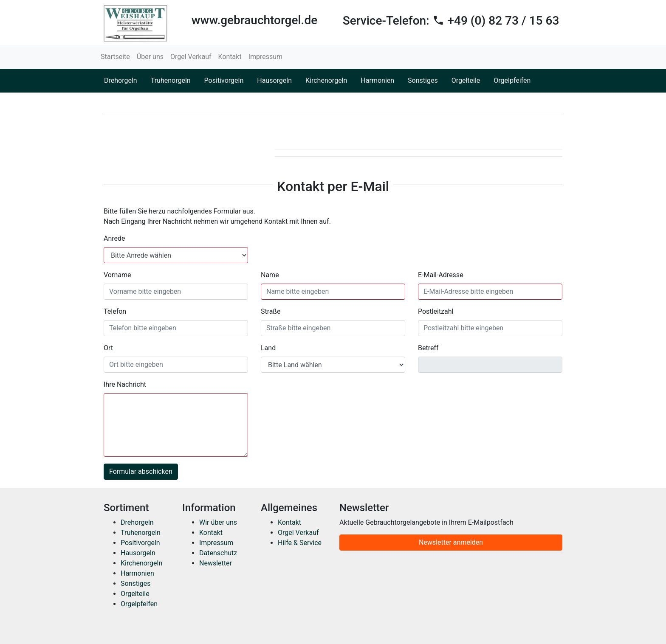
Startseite (115, 57)
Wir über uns (218, 522)
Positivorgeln (224, 80)
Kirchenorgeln (326, 80)
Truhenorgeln (171, 80)
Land (268, 348)
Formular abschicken (141, 471)
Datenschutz (218, 553)
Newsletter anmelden (451, 542)
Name (270, 275)
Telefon (115, 311)
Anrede (114, 238)
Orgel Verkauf (191, 57)
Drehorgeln (121, 80)
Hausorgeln (274, 80)
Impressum (266, 57)
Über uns (150, 57)
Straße (271, 311)
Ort (108, 348)
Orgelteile (466, 80)
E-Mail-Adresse (441, 275)
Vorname (117, 275)
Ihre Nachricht (125, 384)
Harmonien (377, 80)
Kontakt (230, 57)
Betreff (428, 348)
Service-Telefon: (451, 21)
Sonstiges (423, 80)
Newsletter (216, 563)
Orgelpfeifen (512, 80)
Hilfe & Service (300, 543)
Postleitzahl (436, 311)
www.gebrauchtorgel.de (254, 20)
